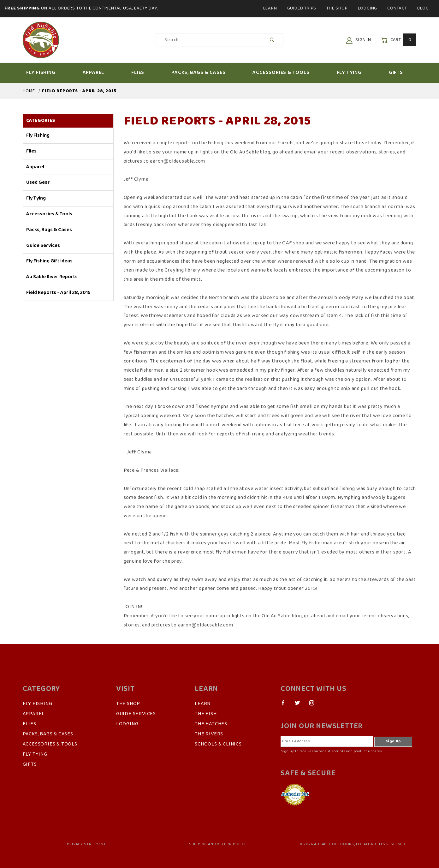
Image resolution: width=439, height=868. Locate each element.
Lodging (368, 8)
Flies (143, 73)
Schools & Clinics (218, 744)
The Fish (206, 714)
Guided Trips (302, 8)
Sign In (359, 40)
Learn (270, 8)
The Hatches (211, 724)
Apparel (99, 73)
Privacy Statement (86, 844)
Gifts (401, 73)
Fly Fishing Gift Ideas (49, 261)
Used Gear (38, 183)
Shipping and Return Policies (219, 844)
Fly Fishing (46, 73)
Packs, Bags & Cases (204, 73)
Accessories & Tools (286, 73)
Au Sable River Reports (52, 277)
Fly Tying (355, 73)
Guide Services (43, 246)
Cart (398, 40)
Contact (397, 8)
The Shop (337, 8)
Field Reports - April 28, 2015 (58, 293)
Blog (423, 8)
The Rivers (209, 734)
